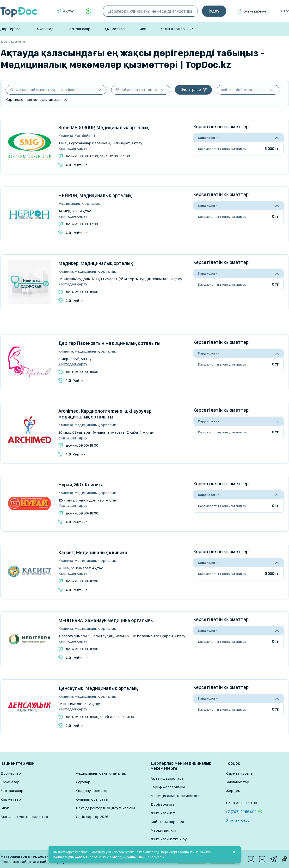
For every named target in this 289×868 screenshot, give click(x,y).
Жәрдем (233, 791)
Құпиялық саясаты (92, 799)
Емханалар (44, 29)
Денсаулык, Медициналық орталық (98, 688)
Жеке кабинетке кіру (169, 839)
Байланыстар (237, 782)
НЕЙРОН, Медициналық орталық (95, 195)
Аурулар (83, 782)
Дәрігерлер (10, 29)
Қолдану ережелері (92, 791)
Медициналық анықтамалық (101, 773)
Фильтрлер (191, 90)
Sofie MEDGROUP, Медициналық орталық (104, 128)
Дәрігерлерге (163, 804)
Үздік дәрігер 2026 (177, 29)
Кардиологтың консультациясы (222, 149)
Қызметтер (114, 29)
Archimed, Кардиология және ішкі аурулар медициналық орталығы (105, 414)
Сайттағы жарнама (167, 822)
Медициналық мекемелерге (175, 796)
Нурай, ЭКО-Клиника (81, 485)
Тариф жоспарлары (168, 787)
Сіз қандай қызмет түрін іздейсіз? (46, 90)
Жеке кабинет (256, 11)
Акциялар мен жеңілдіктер (24, 817)
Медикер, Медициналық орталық (96, 263)
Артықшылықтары (167, 778)
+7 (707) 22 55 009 (241, 812)
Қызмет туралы (239, 773)
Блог (143, 29)
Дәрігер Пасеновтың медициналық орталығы (109, 343)
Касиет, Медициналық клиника (93, 553)
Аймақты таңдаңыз (139, 90)
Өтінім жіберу (238, 820)
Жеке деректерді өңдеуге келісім (105, 808)
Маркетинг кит (164, 830)
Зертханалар (79, 29)
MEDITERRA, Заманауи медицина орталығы (106, 620)
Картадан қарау (73, 148)
